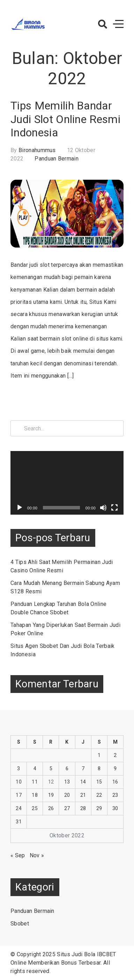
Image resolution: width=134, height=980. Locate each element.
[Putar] (20, 508)
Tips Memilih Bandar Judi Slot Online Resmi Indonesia (65, 119)
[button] (103, 24)
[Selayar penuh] (114, 508)
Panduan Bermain (57, 159)
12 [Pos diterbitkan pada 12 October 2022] (51, 782)
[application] (67, 483)
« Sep (18, 855)
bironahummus (37, 150)
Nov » (37, 855)
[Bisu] (103, 508)
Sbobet (20, 924)
